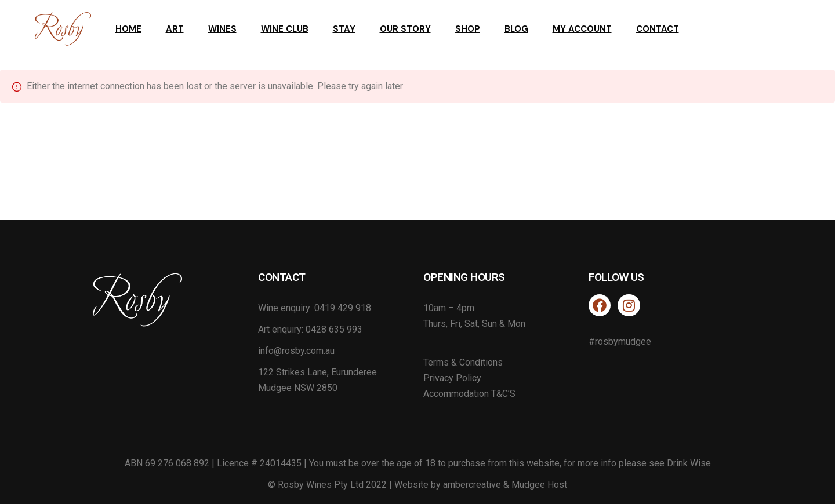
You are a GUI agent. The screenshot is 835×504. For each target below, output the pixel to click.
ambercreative (472, 485)
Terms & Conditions (463, 362)
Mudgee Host (539, 485)
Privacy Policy (452, 378)
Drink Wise (689, 463)
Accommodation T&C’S (469, 394)
